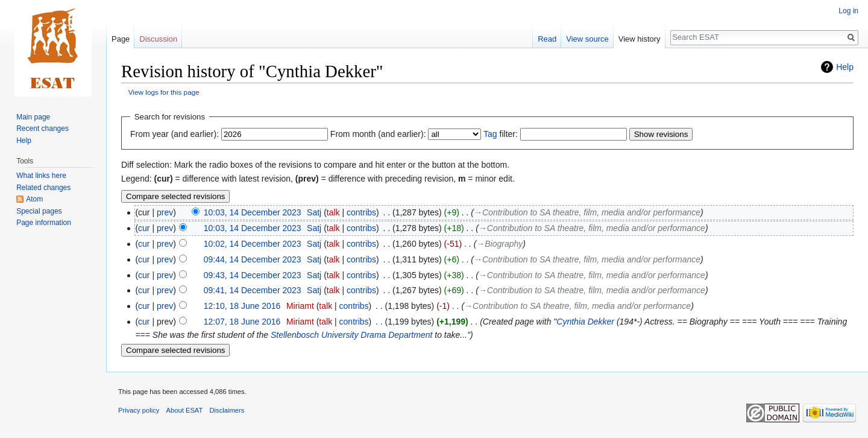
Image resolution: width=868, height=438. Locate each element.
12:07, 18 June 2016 (242, 322)
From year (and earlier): (175, 134)
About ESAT (185, 410)
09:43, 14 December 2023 (253, 275)
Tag (490, 134)
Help (845, 67)
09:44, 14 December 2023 (253, 259)
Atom (34, 199)
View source (587, 39)
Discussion (158, 39)
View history (640, 39)
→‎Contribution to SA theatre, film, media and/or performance (587, 212)
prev (165, 212)
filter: (501, 134)
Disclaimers (227, 410)
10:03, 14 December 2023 (253, 212)
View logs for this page (164, 92)
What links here (41, 176)
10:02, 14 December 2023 (253, 244)
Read (547, 39)
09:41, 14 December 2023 (253, 290)
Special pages (39, 211)
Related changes (43, 188)
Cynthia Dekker (585, 322)
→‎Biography (499, 244)
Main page (33, 117)
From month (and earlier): (378, 134)
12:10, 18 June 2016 (242, 306)
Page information (44, 223)
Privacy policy (139, 410)
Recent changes (42, 129)
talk (333, 212)
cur (144, 228)
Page (121, 39)
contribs (361, 212)
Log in (848, 11)
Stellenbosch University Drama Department (351, 335)
